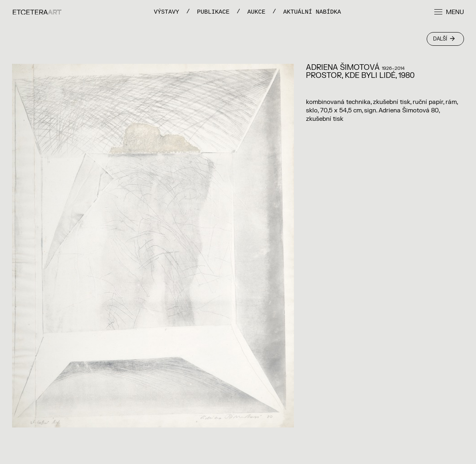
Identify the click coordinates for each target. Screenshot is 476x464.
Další (444, 39)
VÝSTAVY (167, 12)
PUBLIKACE (213, 12)
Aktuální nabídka (312, 12)
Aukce (256, 12)
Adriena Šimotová (343, 68)
